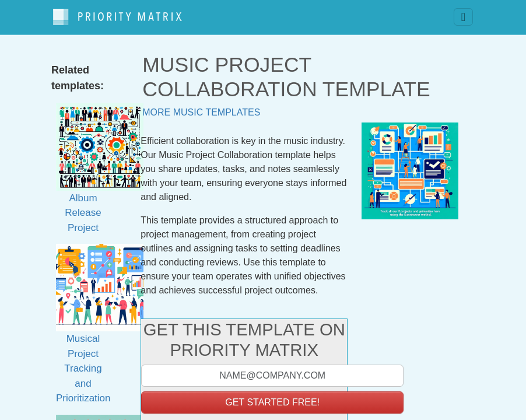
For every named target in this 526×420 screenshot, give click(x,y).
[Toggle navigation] (463, 15)
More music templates (201, 106)
